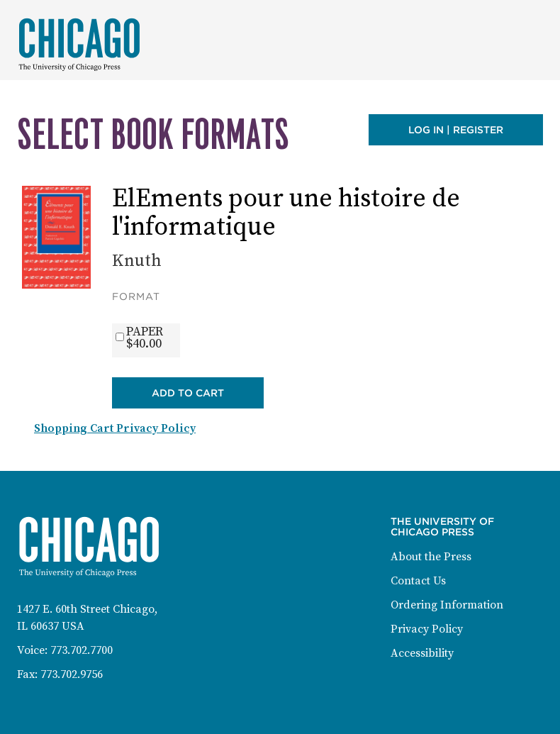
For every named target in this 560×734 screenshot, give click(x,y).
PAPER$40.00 (145, 338)
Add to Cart (188, 393)
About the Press (431, 557)
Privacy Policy (427, 629)
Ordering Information (447, 605)
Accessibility (422, 653)
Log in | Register (456, 130)
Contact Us (418, 581)
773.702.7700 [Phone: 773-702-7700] (82, 650)
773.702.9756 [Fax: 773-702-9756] (72, 674)
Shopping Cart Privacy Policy (115, 428)
